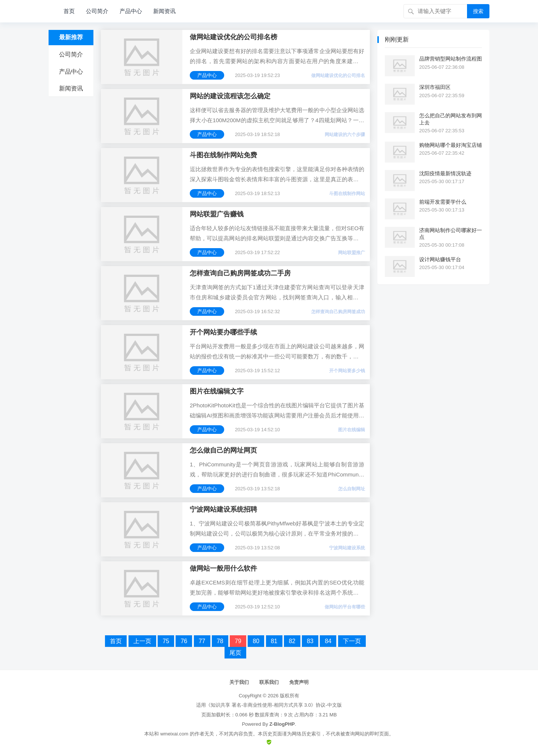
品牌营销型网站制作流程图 (451, 59)
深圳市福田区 (435, 87)
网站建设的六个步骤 (345, 135)
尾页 (235, 653)
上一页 (142, 641)
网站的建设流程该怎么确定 (230, 96)
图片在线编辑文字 (217, 391)
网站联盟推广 (352, 253)
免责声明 (299, 682)
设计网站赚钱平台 (440, 259)
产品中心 (131, 11)
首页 (69, 11)
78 (220, 641)
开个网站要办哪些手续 (223, 332)
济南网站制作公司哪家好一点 (451, 234)
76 (184, 641)
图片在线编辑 (352, 430)
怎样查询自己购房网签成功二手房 (240, 273)
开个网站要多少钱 (347, 371)
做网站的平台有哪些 (345, 607)
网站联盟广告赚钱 (217, 214)
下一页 (352, 641)
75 (166, 641)
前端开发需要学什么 (443, 202)
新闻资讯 (164, 11)
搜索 (478, 11)
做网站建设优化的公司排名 (338, 75)
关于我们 (239, 682)
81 (274, 641)
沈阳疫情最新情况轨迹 (445, 173)
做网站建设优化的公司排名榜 (234, 37)
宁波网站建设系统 (347, 548)
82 (292, 641)
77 (202, 641)
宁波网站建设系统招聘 (223, 509)
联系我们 (269, 682)
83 (310, 641)
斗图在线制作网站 (347, 194)
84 (328, 641)
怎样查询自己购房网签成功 (338, 312)
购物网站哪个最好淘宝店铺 (451, 145)
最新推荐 (71, 37)
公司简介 (97, 11)
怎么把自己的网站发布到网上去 (451, 119)
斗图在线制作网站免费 (223, 155)
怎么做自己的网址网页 (223, 450)
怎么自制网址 (352, 489)
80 (256, 641)
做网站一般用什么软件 (223, 568)
